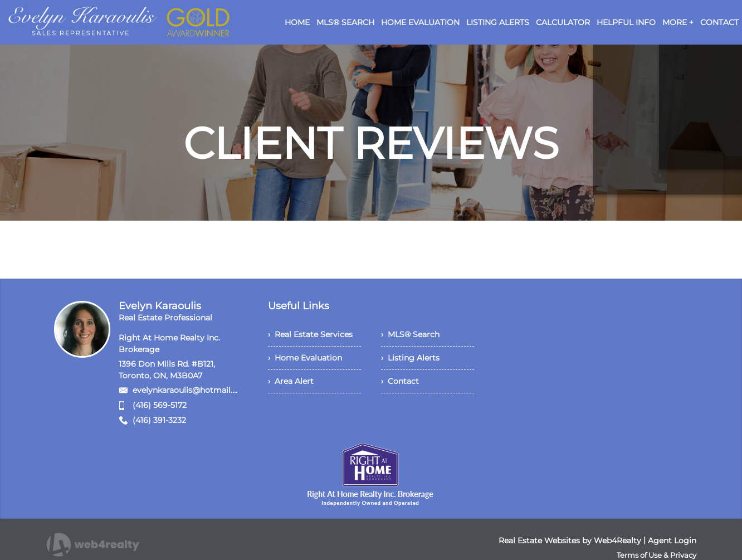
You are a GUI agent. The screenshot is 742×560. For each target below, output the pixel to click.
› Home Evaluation (305, 358)
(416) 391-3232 (159, 420)
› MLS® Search (410, 334)
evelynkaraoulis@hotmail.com (191, 390)
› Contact (400, 381)
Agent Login (672, 540)
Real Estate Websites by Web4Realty (570, 540)
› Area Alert (291, 381)
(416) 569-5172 (160, 405)
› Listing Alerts (410, 358)
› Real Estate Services (310, 334)
